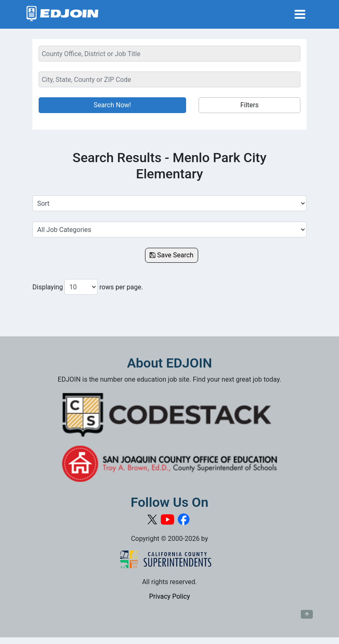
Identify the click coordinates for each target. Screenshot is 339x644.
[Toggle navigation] (300, 14)
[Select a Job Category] (169, 229)
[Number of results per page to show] (81, 287)
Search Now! (113, 105)
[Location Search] (169, 79)
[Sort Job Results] (169, 203)
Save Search (171, 255)
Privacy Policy (170, 596)
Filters (249, 105)
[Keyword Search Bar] (169, 54)
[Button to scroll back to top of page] (307, 614)
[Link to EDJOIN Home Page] (63, 14)
